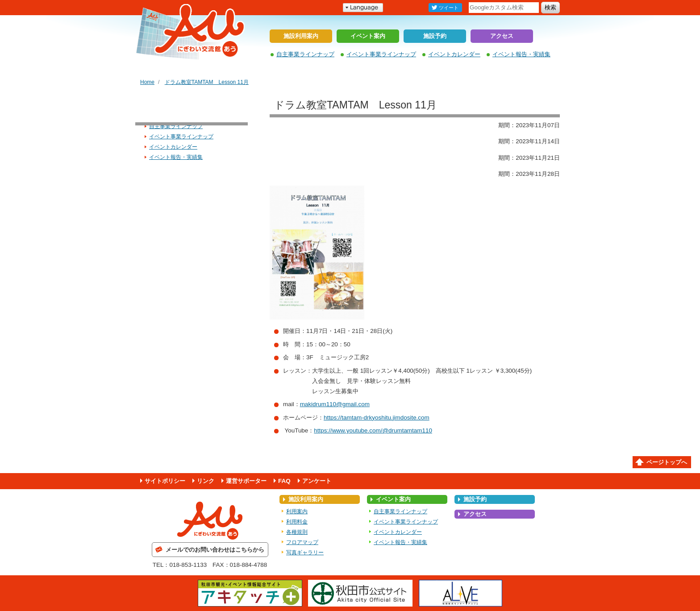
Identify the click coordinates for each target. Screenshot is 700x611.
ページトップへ (667, 462)
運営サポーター (246, 481)
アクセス (502, 36)
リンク (206, 481)
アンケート (317, 481)
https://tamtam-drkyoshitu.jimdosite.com (377, 418)
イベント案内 (368, 36)
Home (147, 82)
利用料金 (297, 522)
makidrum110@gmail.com (335, 404)
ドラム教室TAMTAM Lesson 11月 (207, 82)
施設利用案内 (301, 36)
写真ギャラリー (305, 553)
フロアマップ (302, 542)
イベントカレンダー (454, 54)
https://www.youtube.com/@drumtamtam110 (373, 430)
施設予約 (435, 36)
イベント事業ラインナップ (381, 54)
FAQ (284, 481)
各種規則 (297, 532)
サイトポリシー (165, 481)
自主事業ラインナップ (305, 54)
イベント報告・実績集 (521, 54)
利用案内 (297, 511)
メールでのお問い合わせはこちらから (215, 550)
